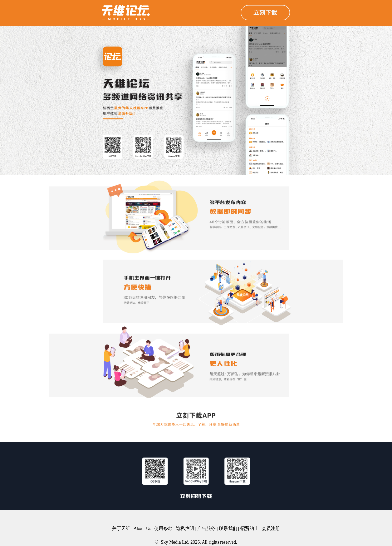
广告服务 (206, 529)
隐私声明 (185, 529)
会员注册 (271, 529)
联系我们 (228, 529)
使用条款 (163, 529)
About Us (142, 529)
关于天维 (121, 529)
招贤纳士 (250, 529)
